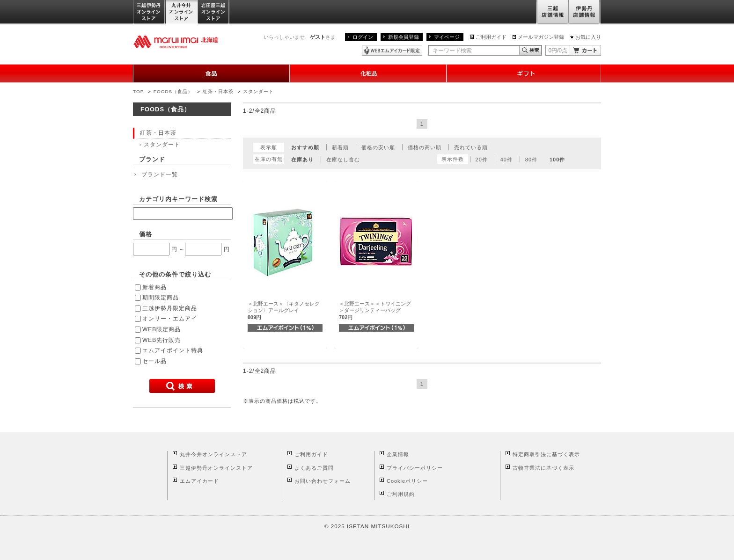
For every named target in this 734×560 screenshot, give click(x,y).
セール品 (154, 361)
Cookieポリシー (407, 481)
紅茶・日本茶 (218, 91)
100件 (557, 160)
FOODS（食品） (173, 91)
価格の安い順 (378, 147)
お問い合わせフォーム (323, 481)
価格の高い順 (425, 147)
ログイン (363, 37)
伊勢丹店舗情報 (585, 12)
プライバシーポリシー (415, 468)
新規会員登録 (404, 37)
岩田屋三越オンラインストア (214, 12)
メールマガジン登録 (541, 37)
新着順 (340, 147)
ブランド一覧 (160, 175)
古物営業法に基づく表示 (543, 468)
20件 (482, 160)
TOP (138, 91)
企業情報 (398, 454)
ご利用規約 (401, 494)
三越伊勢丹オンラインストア (149, 12)
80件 (531, 160)
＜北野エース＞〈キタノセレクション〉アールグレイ (284, 310)
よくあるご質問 (314, 468)
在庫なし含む (343, 160)
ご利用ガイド (491, 37)
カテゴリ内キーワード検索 (178, 199)
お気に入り (588, 37)
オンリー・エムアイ (170, 319)
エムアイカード (199, 481)
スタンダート (258, 91)
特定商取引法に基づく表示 (546, 454)
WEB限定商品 (161, 329)
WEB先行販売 (161, 340)
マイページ (447, 37)
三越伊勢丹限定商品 (170, 308)
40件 (506, 160)
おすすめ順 (305, 147)
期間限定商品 (161, 298)
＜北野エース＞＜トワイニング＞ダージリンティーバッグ (375, 310)
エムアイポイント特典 (173, 350)
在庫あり (302, 160)
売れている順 (471, 147)
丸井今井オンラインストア (182, 12)
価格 (146, 234)
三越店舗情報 (552, 12)
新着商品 (154, 287)
